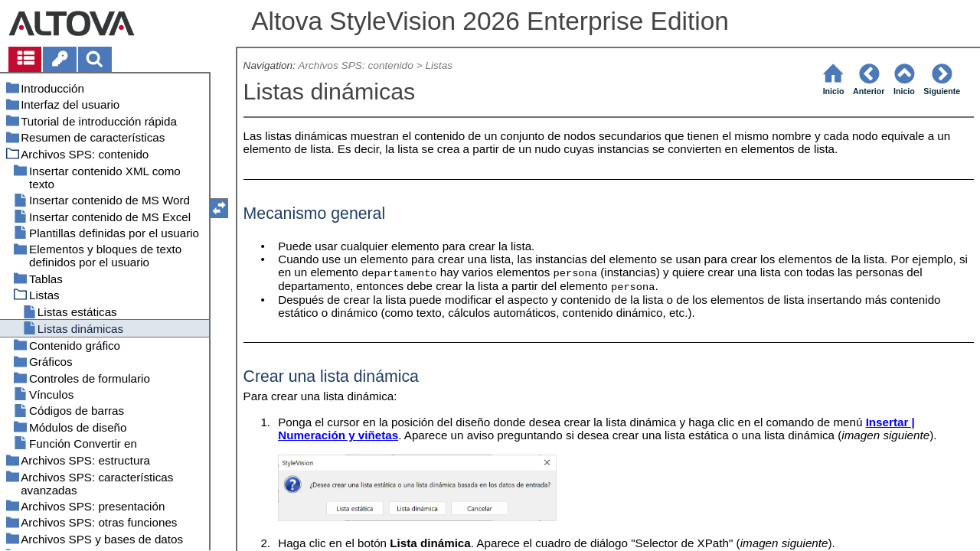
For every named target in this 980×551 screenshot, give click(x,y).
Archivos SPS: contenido (355, 65)
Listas (439, 65)
